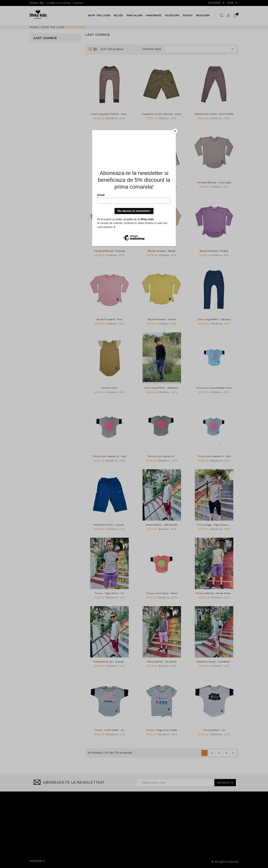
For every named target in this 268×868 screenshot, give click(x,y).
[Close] (175, 131)
